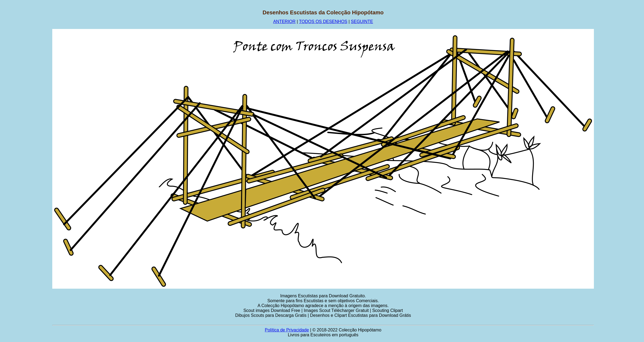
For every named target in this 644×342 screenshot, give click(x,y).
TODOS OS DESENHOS (323, 22)
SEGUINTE (362, 22)
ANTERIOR (284, 22)
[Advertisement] (26, 91)
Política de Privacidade (287, 330)
